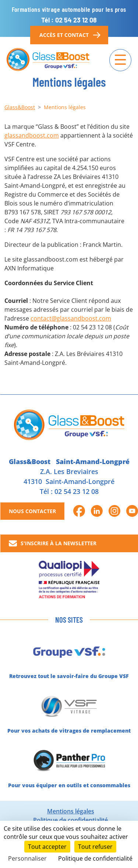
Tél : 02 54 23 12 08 (69, 20)
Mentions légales (71, 811)
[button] (79, 511)
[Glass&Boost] (48, 60)
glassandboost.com (32, 135)
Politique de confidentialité (70, 820)
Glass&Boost (20, 107)
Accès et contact (69, 35)
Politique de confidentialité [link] (95, 858)
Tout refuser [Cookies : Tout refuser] (95, 847)
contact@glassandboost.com (71, 318)
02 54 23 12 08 (77, 491)
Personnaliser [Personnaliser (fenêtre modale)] (27, 858)
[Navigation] (120, 60)
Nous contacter (32, 511)
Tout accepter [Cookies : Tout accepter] (47, 847)
